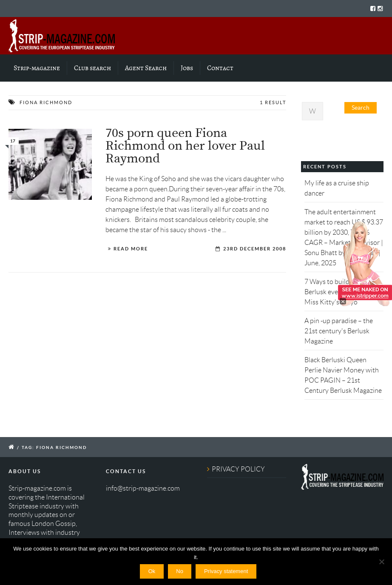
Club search (92, 68)
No (180, 571)
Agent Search (146, 68)
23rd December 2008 (255, 249)
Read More (131, 249)
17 (13, 141)
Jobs (187, 68)
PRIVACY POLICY (238, 469)
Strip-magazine (37, 68)
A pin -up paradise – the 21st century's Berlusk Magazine (339, 331)
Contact (220, 68)
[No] (381, 562)
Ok (152, 571)
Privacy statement (226, 571)
